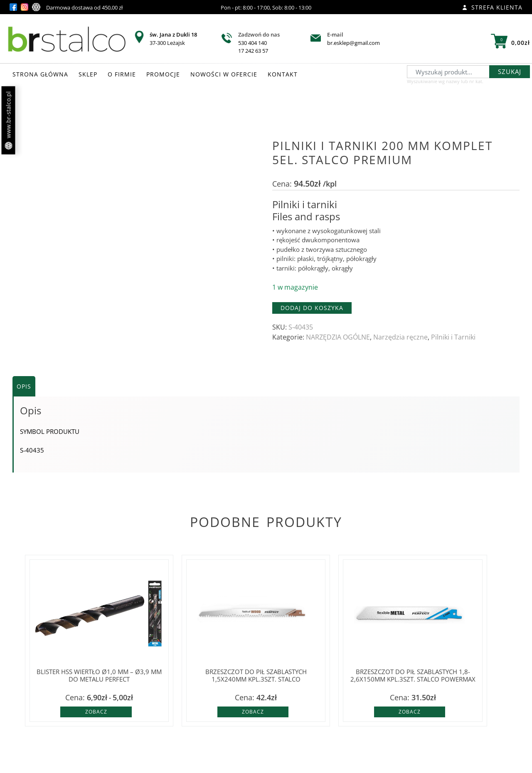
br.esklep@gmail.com (353, 43)
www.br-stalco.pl (9, 121)
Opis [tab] (24, 386)
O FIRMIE (122, 74)
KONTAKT (283, 74)
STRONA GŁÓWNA (40, 74)
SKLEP (88, 74)
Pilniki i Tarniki (453, 337)
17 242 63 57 (253, 51)
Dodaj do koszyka (312, 308)
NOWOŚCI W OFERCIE (224, 74)
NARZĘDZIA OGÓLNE (338, 337)
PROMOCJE (163, 74)
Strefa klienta (492, 7)
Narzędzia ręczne (400, 337)
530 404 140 (252, 43)
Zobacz (96, 712)
